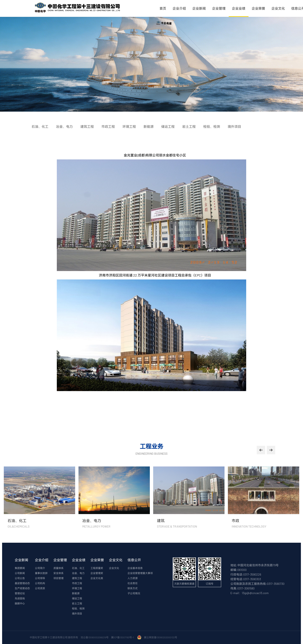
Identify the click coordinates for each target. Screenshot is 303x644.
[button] (261, 450)
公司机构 (40, 583)
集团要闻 (20, 568)
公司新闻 (20, 573)
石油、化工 (78, 568)
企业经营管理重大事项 (140, 573)
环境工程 (77, 588)
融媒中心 (20, 603)
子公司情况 (134, 593)
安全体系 (58, 573)
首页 (163, 8)
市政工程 (77, 583)
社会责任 (133, 583)
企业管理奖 (97, 573)
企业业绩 (239, 8)
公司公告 (20, 578)
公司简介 (40, 568)
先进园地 (20, 598)
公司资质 (40, 588)
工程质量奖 (97, 568)
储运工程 (77, 598)
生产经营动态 (22, 588)
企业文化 (278, 8)
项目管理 (58, 578)
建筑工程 (77, 578)
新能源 (76, 593)
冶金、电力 (78, 573)
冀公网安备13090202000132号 (161, 637)
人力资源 (133, 578)
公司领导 (40, 578)
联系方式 (133, 588)
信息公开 (134, 560)
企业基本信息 (135, 568)
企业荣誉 (258, 8)
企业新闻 (199, 8)
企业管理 (219, 8)
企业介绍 (179, 8)
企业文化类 (97, 578)
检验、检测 (78, 608)
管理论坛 (20, 593)
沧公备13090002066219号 (95, 637)
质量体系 (58, 568)
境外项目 (77, 613)
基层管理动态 (22, 583)
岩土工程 (77, 603)
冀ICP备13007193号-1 (123, 637)
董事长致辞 (41, 573)
